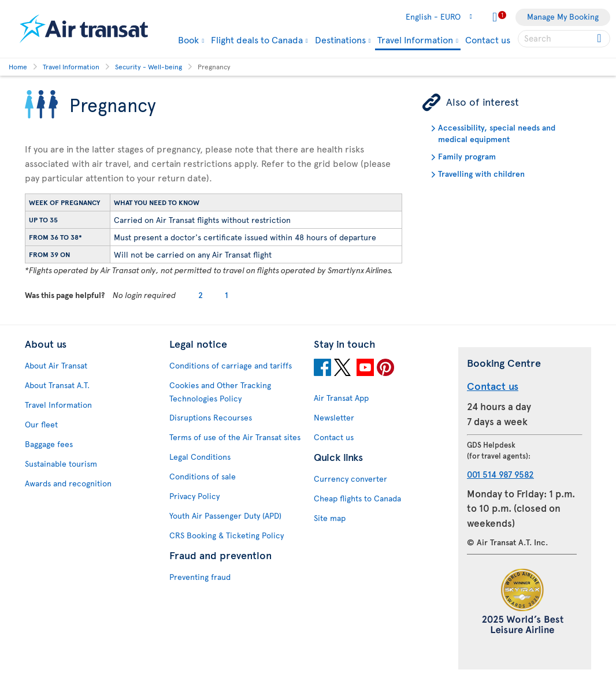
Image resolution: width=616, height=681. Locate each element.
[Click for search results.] (600, 39)
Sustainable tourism (61, 464)
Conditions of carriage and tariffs (231, 365)
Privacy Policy (194, 496)
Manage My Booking (563, 16)
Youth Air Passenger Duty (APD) (225, 516)
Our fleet (41, 424)
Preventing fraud (200, 577)
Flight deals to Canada (257, 39)
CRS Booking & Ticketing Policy (227, 535)
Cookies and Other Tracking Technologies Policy (220, 392)
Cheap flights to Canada (357, 498)
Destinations (340, 39)
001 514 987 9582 (500, 474)
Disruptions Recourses (211, 417)
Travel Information (415, 40)
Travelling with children (481, 174)
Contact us (488, 39)
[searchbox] (564, 39)
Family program (467, 156)
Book (188, 39)
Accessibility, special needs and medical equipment (497, 133)
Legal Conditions (200, 457)
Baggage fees (49, 444)
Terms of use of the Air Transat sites (235, 437)
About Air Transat (56, 365)
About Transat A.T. (57, 385)
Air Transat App (341, 398)
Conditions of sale (203, 476)
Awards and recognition (68, 483)
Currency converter (350, 479)
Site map (330, 518)
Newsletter (334, 417)
